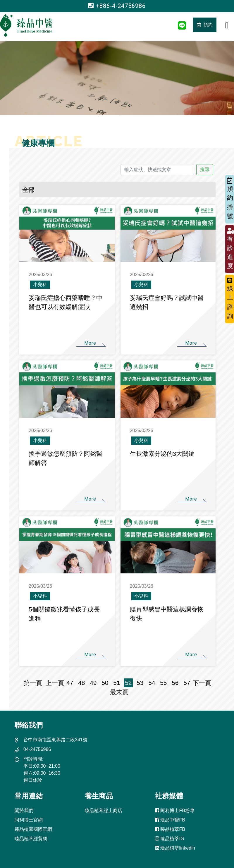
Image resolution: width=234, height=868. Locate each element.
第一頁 (35, 683)
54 (152, 683)
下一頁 (202, 683)
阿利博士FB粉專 (175, 811)
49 (93, 683)
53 (140, 683)
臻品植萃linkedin (175, 848)
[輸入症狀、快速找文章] (157, 170)
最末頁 (117, 692)
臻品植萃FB (170, 829)
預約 (205, 25)
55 (163, 683)
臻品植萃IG (170, 839)
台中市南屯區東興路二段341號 (55, 740)
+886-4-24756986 (117, 6)
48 (81, 683)
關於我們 (24, 811)
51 (117, 683)
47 (70, 683)
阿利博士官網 (29, 820)
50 (105, 683)
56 (175, 683)
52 (128, 683)
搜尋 (205, 170)
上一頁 (55, 683)
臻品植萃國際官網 (33, 829)
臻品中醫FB (170, 820)
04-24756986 (37, 749)
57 (187, 683)
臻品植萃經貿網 (31, 839)
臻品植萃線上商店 (104, 811)
